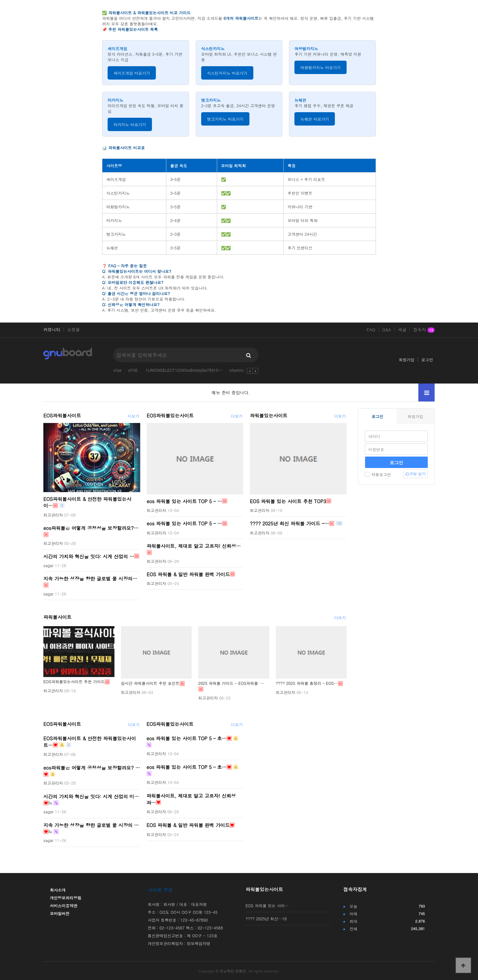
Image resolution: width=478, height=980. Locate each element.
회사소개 (58, 890)
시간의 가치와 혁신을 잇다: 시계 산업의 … (89, 556)
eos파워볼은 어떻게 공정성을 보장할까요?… (91, 528)
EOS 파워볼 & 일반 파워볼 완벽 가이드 (188, 574)
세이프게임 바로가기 (132, 73)
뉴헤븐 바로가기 (315, 119)
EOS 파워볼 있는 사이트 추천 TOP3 (288, 501)
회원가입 (407, 360)
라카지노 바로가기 (130, 124)
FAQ (371, 330)
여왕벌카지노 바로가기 (321, 67)
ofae (118, 370)
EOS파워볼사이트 (62, 415)
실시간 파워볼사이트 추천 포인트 (150, 683)
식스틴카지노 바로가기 (227, 73)
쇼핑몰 (74, 330)
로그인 (427, 360)
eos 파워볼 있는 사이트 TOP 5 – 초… (187, 738)
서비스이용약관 (64, 905)
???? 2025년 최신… (266, 919)
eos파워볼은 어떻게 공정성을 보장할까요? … (92, 768)
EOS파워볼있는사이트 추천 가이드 (74, 681)
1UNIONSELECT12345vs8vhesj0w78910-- (184, 370)
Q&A (387, 330)
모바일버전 (60, 913)
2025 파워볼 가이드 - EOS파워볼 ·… (231, 683)
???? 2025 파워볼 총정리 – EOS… (307, 683)
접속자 (424, 330)
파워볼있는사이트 (269, 415)
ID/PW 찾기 (416, 474)
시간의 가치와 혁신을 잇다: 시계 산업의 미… (91, 796)
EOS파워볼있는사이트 (170, 415)
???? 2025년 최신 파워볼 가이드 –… (289, 523)
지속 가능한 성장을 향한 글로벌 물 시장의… (90, 579)
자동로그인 (378, 474)
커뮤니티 (52, 330)
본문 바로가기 (0, 0)
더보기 (134, 416)
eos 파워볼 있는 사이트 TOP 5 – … (184, 501)
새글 (402, 330)
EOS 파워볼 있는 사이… (267, 905)
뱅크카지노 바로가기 (225, 119)
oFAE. (134, 370)
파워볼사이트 (57, 617)
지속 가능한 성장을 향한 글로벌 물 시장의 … (91, 825)
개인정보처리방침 (66, 898)
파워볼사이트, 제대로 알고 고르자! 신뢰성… (194, 546)
